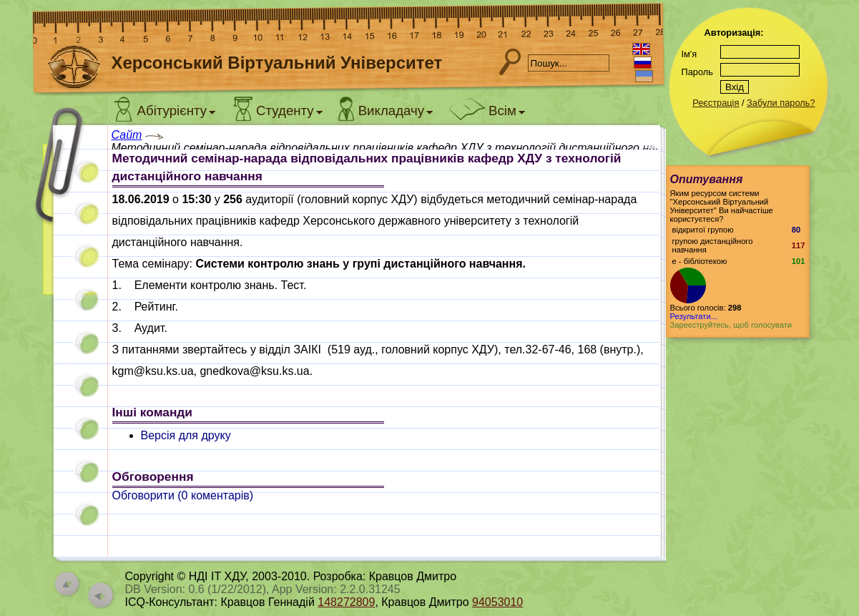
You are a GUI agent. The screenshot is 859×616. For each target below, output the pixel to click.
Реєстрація (716, 103)
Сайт (127, 135)
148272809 (346, 602)
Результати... (694, 316)
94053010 (497, 602)
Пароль (697, 72)
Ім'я (689, 54)
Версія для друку (186, 435)
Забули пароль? (781, 103)
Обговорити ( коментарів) (183, 495)
